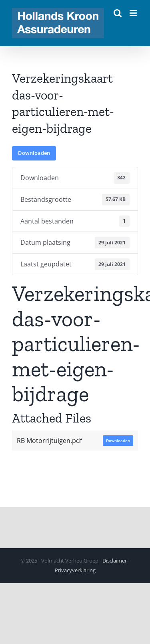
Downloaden (34, 153)
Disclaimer (115, 561)
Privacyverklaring (75, 570)
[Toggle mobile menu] (134, 13)
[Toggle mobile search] (118, 13)
